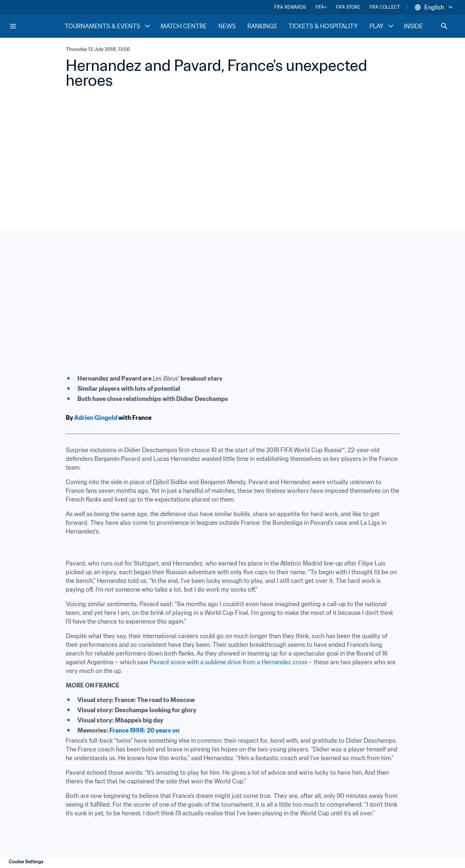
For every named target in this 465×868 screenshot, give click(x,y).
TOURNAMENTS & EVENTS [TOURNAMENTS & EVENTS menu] (108, 26)
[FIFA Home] (37, 26)
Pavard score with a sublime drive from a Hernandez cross (229, 662)
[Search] (444, 26)
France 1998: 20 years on (144, 730)
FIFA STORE (348, 7)
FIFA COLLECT (385, 7)
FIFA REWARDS (290, 7)
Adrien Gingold (96, 418)
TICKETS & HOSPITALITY (323, 26)
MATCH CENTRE (184, 26)
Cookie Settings (26, 862)
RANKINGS (262, 26)
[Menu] (13, 26)
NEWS (227, 26)
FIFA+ (321, 7)
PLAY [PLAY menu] (382, 26)
